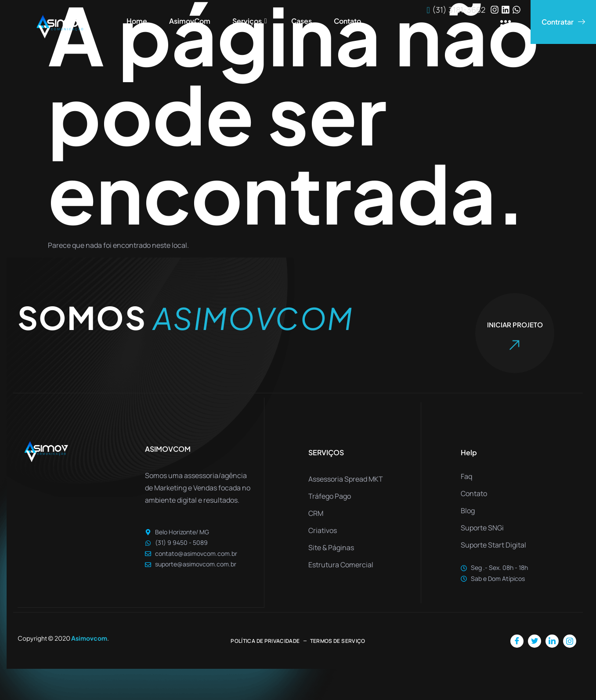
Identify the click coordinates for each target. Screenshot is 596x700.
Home (137, 21)
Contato (347, 21)
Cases (302, 21)
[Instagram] (570, 641)
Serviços (251, 21)
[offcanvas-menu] (506, 26)
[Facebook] (517, 641)
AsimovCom (190, 21)
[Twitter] (535, 641)
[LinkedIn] (552, 641)
